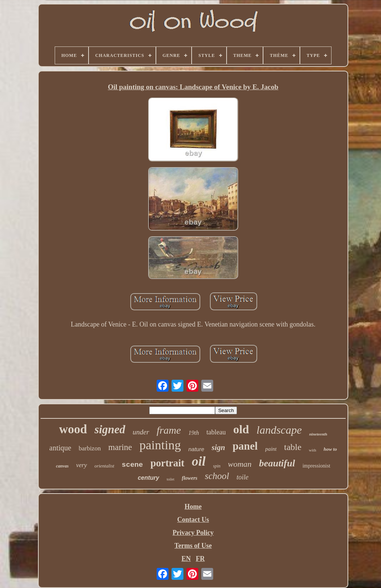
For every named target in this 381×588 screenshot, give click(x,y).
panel (245, 446)
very (81, 465)
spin (217, 466)
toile (243, 477)
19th (193, 433)
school (217, 476)
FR (200, 559)
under (141, 432)
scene (132, 465)
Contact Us (193, 520)
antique (60, 448)
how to (330, 449)
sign (218, 447)
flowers (190, 478)
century (148, 478)
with (313, 450)
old (241, 429)
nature (196, 449)
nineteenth (318, 434)
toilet (171, 479)
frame (169, 430)
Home (193, 507)
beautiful (277, 463)
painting (160, 445)
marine (120, 447)
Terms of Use (193, 546)
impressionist (316, 466)
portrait (167, 463)
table (293, 447)
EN (186, 559)
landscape (279, 430)
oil (199, 461)
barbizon (89, 448)
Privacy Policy (193, 533)
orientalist (104, 466)
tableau (216, 432)
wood (73, 429)
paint (271, 449)
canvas (62, 466)
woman (240, 464)
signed (110, 429)
